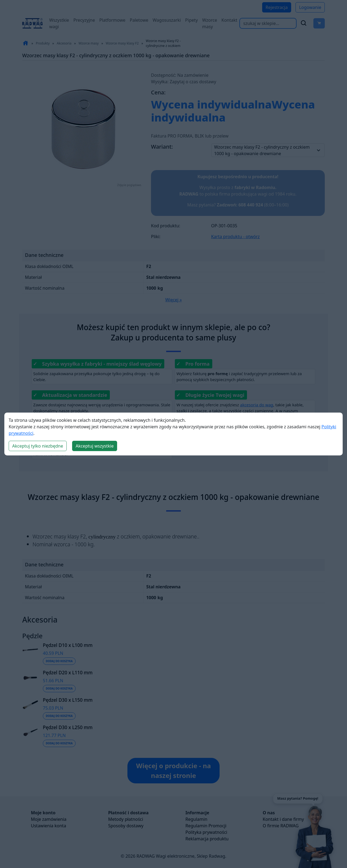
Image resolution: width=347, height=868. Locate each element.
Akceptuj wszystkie (95, 446)
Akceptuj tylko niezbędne (38, 446)
